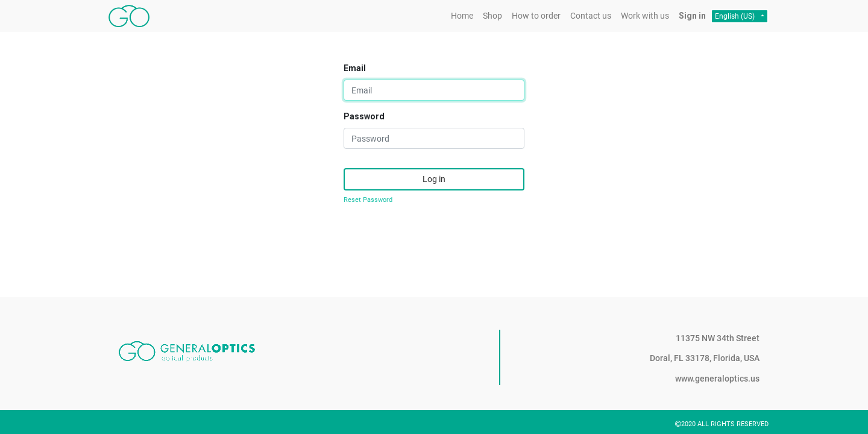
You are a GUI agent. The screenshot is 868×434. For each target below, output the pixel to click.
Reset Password (368, 200)
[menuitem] (462, 16)
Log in (434, 179)
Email (355, 68)
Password (364, 116)
